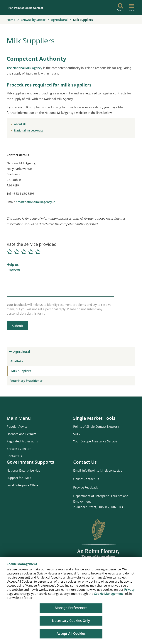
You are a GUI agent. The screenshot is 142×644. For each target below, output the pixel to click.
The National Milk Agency (24, 68)
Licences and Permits (21, 434)
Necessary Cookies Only (71, 621)
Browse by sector (19, 449)
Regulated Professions (22, 441)
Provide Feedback (86, 487)
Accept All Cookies (71, 633)
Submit (17, 326)
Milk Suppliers (21, 371)
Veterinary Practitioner (26, 381)
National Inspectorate (29, 130)
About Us (20, 124)
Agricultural (19, 352)
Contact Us (14, 456)
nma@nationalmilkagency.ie (35, 202)
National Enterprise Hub (24, 470)
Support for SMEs (19, 478)
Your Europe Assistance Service (95, 441)
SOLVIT (78, 434)
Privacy (129, 590)
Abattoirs (17, 361)
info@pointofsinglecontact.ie (102, 470)
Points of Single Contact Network (96, 427)
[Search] (121, 8)
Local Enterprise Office (22, 485)
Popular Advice (17, 427)
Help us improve (13, 267)
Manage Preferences (71, 608)
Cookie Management (108, 594)
